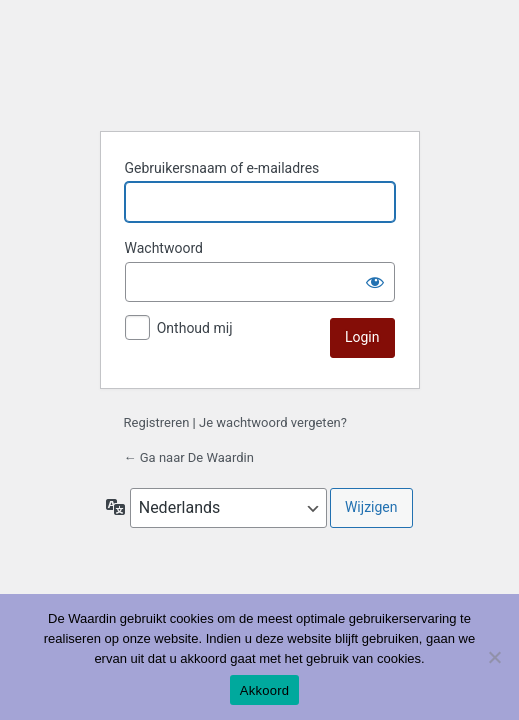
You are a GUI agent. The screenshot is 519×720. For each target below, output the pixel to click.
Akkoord (264, 690)
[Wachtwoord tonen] (375, 282)
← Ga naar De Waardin (189, 457)
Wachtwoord (164, 248)
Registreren (157, 422)
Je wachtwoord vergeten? (273, 422)
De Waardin (260, 66)
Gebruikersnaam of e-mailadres (222, 168)
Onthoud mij (195, 328)
